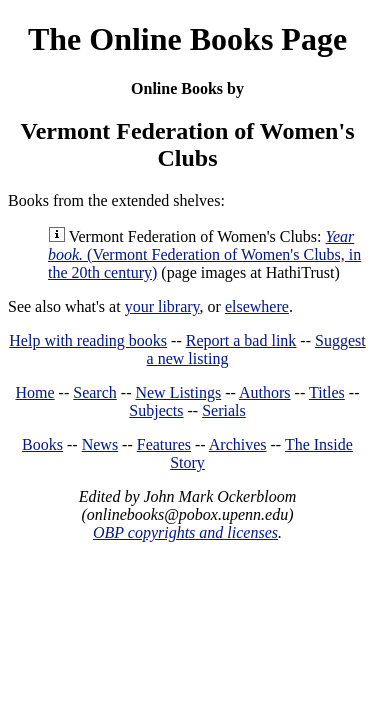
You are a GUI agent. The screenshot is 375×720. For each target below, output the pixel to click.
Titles (327, 392)
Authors (265, 392)
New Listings (178, 392)
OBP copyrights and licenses (185, 532)
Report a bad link (241, 340)
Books (42, 444)
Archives (238, 444)
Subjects (156, 410)
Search (95, 392)
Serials (224, 410)
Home (35, 392)
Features (164, 444)
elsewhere (257, 306)
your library (162, 306)
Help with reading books (88, 340)
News (100, 444)
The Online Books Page (187, 39)
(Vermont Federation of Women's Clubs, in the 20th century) (204, 254)
